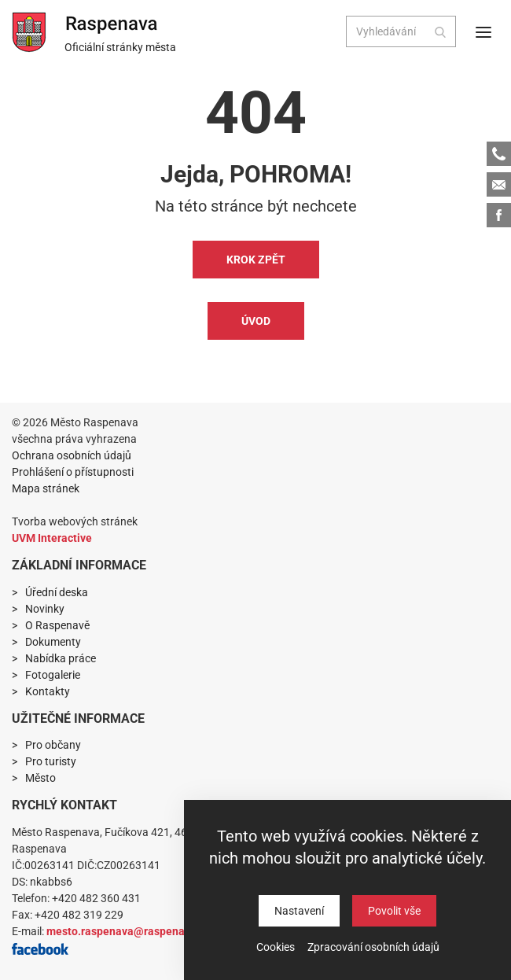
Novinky (45, 609)
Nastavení (299, 911)
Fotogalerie (53, 675)
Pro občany (53, 745)
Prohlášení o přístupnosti (73, 472)
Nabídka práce (61, 658)
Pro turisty (51, 761)
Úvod (256, 321)
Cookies (276, 947)
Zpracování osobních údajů (373, 947)
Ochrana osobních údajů (72, 455)
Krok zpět (256, 260)
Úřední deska (57, 592)
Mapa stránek (46, 488)
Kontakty (48, 691)
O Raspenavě (57, 625)
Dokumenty (53, 642)
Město (40, 778)
